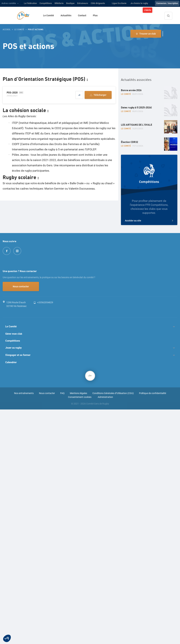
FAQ (62, 393)
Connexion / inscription (167, 3)
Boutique (70, 3)
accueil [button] (7, 30)
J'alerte (147, 10)
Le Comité (49, 15)
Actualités (66, 15)
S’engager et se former (18, 355)
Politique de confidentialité (153, 393)
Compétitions (46, 3)
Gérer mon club (14, 334)
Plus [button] (95, 15)
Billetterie (59, 3)
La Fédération (30, 3)
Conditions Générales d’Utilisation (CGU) (113, 393)
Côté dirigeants (98, 3)
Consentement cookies (80, 397)
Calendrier (11, 362)
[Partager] (79, 95)
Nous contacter (21, 286)
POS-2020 (12, 93)
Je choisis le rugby (139, 3)
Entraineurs (83, 3)
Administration (105, 397)
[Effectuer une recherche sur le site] (171, 16)
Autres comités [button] (9, 3)
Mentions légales (78, 393)
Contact (82, 15)
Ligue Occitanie (119, 3)
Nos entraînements (24, 393)
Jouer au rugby (14, 348)
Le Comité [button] (19, 30)
